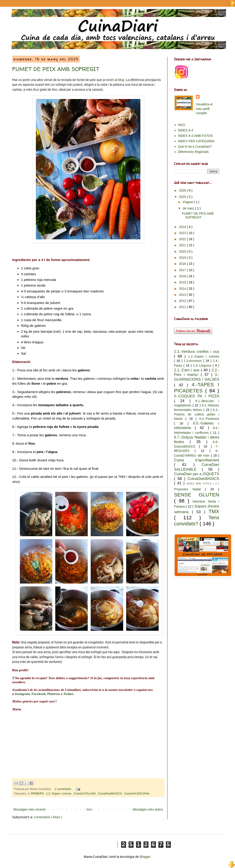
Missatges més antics (148, 809)
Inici (89, 809)
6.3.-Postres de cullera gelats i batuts (197, 414)
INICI (182, 125)
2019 (183, 258)
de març (189, 208)
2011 (183, 307)
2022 (183, 239)
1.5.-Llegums (203, 365)
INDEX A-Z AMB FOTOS (195, 136)
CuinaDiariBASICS (110, 794)
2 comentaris (63, 789)
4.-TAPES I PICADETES (197, 388)
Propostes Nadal (189, 489)
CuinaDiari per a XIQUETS (197, 474)
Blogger (145, 857)
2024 (183, 227)
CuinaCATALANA (85, 794)
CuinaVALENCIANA (137, 794)
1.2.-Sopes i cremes (59, 794)
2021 (183, 245)
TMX (214, 511)
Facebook (38, 694)
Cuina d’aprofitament (197, 460)
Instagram (22, 694)
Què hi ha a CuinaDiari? (195, 147)
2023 (183, 233)
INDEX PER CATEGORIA (196, 141)
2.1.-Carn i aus (187, 370)
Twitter (68, 694)
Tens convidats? (197, 521)
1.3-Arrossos (193, 361)
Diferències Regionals (193, 152)
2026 (183, 190)
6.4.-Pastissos (209, 419)
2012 (183, 301)
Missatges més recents (29, 809)
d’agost (188, 202)
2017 (183, 270)
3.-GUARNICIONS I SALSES (197, 377)
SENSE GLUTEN (197, 495)
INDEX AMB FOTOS (200, 484)
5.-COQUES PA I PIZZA (197, 396)
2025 (183, 197)
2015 (183, 282)
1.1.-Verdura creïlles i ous (197, 352)
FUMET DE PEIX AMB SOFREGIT (56, 69)
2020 (183, 251)
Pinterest (54, 694)
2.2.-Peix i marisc (197, 372)
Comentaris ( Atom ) (48, 817)
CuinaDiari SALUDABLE (197, 467)
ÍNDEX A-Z (186, 130)
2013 (183, 295)
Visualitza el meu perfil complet (204, 109)
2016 (183, 276)
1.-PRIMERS (36, 794)
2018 (183, 264)
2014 (183, 289)
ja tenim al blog (113, 80)
